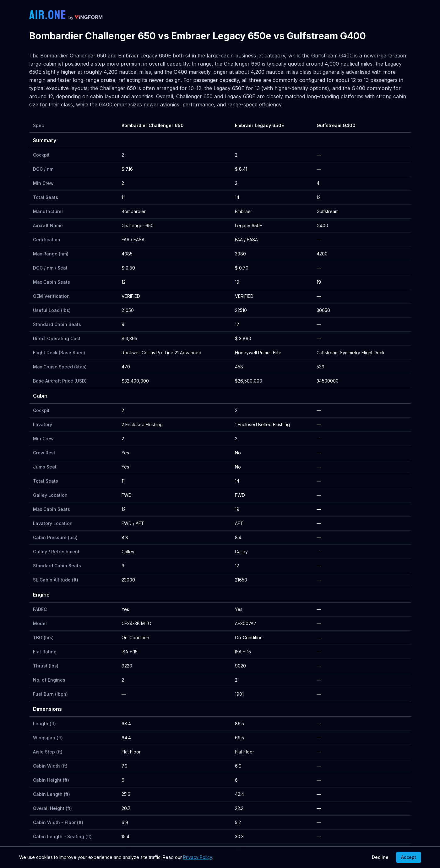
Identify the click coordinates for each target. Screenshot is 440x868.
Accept (409, 857)
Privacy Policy (198, 857)
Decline (380, 857)
